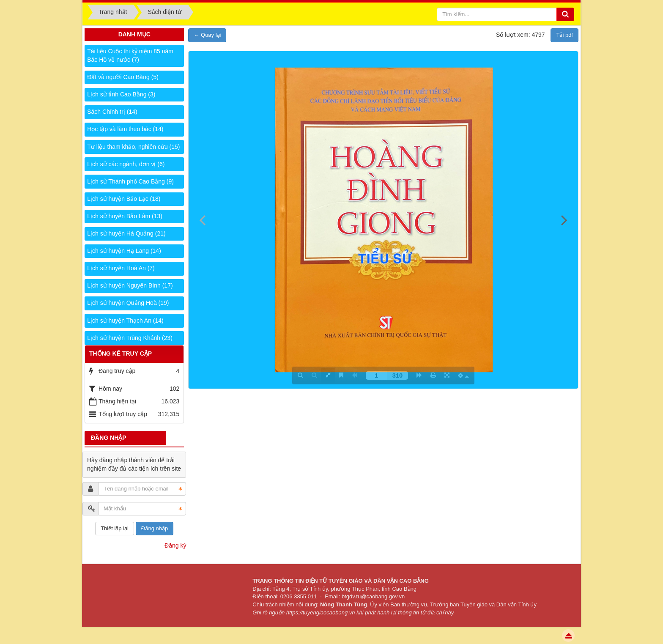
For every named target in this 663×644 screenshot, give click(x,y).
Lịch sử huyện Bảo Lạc (124, 199)
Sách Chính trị (112, 112)
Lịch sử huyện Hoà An (121, 268)
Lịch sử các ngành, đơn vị (126, 164)
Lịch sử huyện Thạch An (125, 321)
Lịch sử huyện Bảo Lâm (125, 216)
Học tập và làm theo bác (125, 129)
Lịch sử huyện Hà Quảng (126, 233)
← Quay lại (207, 35)
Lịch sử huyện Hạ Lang (124, 251)
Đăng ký (175, 545)
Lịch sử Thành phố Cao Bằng (130, 181)
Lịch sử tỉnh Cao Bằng (121, 94)
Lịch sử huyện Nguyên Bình (130, 285)
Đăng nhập (155, 528)
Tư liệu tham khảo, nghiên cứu (133, 147)
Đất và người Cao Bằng (123, 77)
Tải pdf (564, 35)
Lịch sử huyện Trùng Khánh (130, 338)
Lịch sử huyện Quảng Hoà (128, 303)
